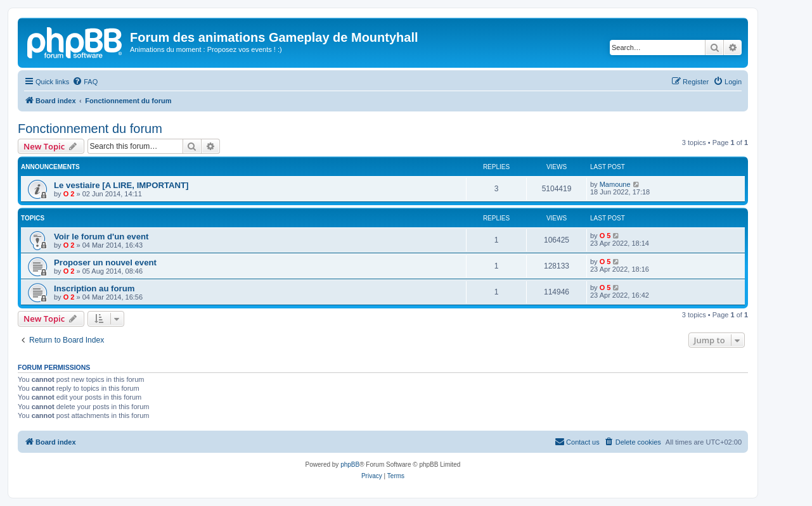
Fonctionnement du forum (90, 129)
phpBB (350, 465)
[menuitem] (85, 82)
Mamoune (615, 184)
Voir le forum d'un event (101, 237)
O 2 (69, 194)
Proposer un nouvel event (105, 262)
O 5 (605, 236)
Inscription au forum (94, 288)
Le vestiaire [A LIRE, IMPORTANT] (121, 185)
